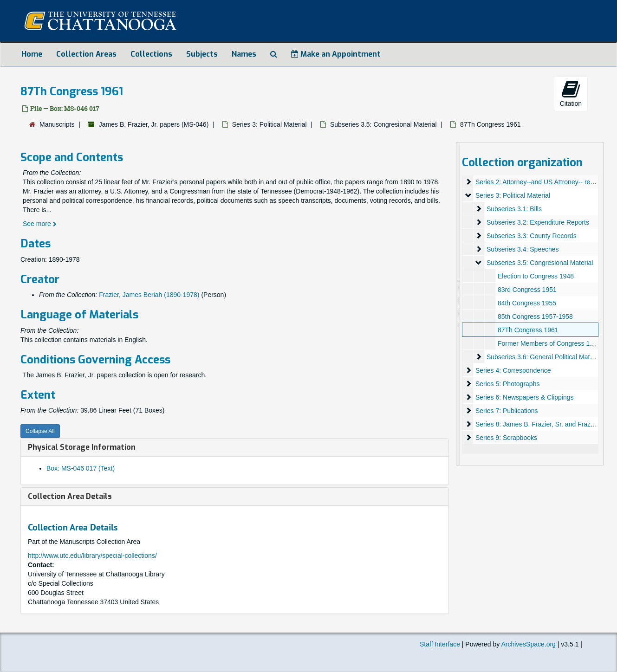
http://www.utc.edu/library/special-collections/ (92, 556)
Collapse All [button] (40, 431)
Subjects (202, 54)
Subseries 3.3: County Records (532, 236)
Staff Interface (440, 644)
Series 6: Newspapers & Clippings (525, 397)
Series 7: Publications (507, 411)
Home (32, 54)
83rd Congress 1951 (527, 290)
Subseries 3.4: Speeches (523, 249)
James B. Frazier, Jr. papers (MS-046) (154, 124)
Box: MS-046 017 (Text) (81, 468)
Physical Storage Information (82, 447)
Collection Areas (86, 54)
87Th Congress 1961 (528, 330)
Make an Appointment (336, 54)
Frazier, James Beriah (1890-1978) (149, 295)
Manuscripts (57, 124)
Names (244, 54)
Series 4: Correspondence (513, 370)
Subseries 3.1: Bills (514, 209)
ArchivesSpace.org (528, 644)
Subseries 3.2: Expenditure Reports (538, 222)
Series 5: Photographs (508, 384)
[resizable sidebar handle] (458, 304)
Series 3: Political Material (270, 124)
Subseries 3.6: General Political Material (544, 357)
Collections (151, 54)
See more (40, 224)
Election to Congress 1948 (536, 276)
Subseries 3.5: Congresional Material (383, 124)
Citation (571, 93)
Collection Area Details (70, 496)
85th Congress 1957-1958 (535, 317)
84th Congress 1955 (527, 303)
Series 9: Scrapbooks (506, 438)
